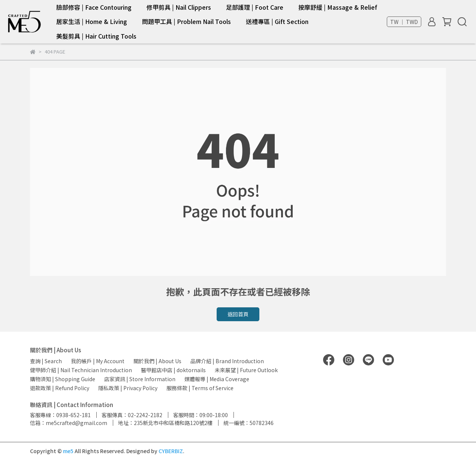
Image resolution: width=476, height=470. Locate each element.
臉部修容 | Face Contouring (94, 7)
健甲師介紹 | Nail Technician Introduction (81, 370)
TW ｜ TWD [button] (404, 22)
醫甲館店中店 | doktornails (173, 370)
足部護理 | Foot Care (255, 7)
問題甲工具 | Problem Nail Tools (186, 21)
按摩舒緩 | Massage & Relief (338, 7)
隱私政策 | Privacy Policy (128, 388)
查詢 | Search (46, 361)
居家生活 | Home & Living (92, 21)
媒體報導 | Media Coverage (217, 379)
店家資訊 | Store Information (140, 379)
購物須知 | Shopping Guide (63, 379)
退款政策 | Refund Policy (60, 388)
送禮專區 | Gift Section (277, 21)
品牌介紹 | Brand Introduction (227, 361)
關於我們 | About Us (157, 361)
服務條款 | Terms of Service (200, 388)
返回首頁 (238, 314)
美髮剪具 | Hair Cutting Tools (96, 36)
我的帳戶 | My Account (98, 361)
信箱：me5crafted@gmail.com (69, 423)
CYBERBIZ (171, 451)
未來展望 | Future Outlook (246, 370)
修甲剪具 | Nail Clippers (179, 7)
